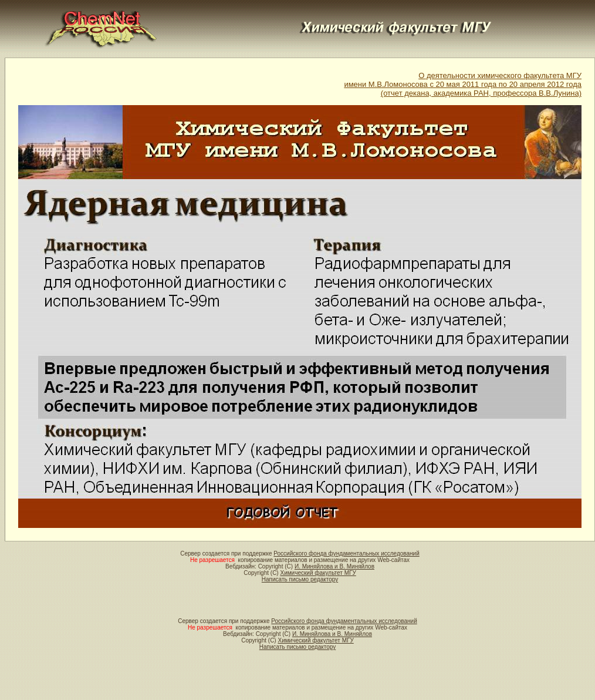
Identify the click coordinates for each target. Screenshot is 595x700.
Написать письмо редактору (300, 579)
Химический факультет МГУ (318, 573)
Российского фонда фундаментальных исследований (346, 553)
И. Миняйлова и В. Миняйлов (334, 566)
